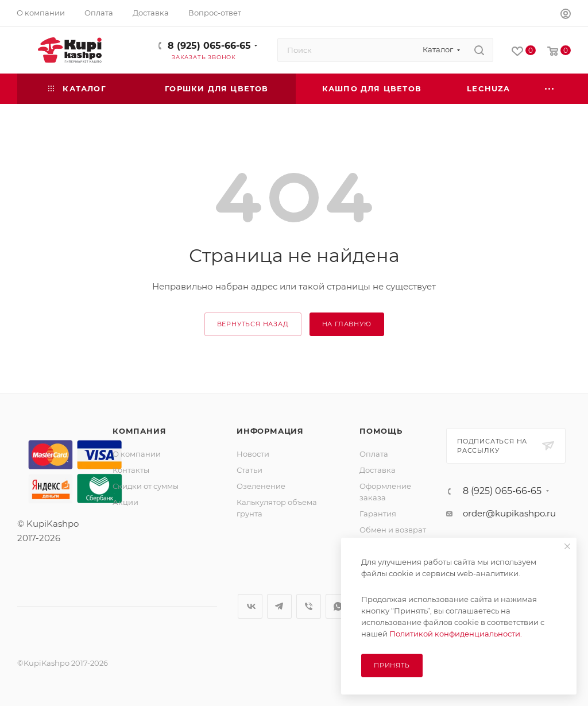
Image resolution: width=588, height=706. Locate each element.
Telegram (279, 606)
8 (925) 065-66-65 (209, 46)
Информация (270, 431)
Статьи (249, 470)
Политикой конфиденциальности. (456, 634)
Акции (125, 502)
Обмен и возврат (393, 530)
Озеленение (261, 486)
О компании (137, 454)
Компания (139, 431)
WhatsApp (338, 606)
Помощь (381, 431)
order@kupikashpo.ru (509, 513)
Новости (253, 454)
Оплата (374, 454)
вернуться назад (253, 324)
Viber (309, 606)
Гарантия (378, 514)
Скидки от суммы (146, 486)
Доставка (378, 470)
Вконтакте (250, 606)
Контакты (131, 470)
